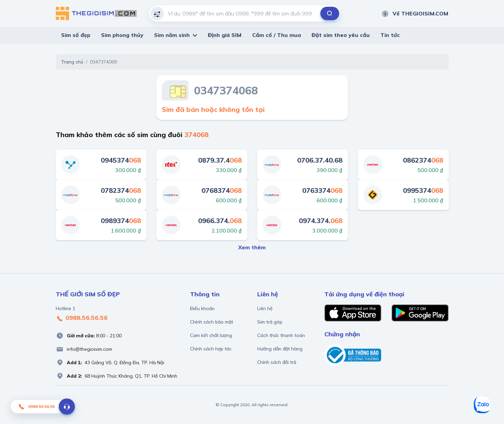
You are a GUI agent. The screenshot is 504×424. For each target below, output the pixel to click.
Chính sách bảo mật (212, 322)
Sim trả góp (270, 322)
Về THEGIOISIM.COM (415, 13)
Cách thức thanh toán (281, 335)
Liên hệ (265, 308)
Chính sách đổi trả (277, 362)
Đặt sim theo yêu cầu (341, 35)
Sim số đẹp (76, 35)
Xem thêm (252, 247)
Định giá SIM (225, 35)
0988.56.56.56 (82, 318)
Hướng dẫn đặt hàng (280, 349)
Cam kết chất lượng (211, 335)
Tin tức (390, 35)
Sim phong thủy (122, 35)
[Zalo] (482, 405)
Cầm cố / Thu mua (277, 35)
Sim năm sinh (172, 35)
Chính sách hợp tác (211, 349)
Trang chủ (72, 62)
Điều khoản (202, 308)
